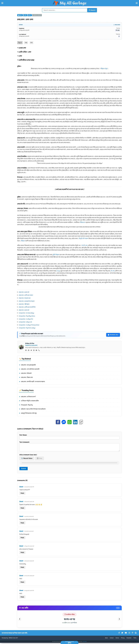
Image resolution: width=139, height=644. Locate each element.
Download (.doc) (113, 335)
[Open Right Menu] (137, 3)
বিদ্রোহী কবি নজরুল (84, 238)
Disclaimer (129, 639)
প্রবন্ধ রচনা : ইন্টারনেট (25, 373)
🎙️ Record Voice (27, 459)
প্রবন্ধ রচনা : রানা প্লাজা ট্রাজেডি (27, 365)
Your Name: (69, 436)
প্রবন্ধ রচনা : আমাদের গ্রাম (25, 298)
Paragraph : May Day (26, 405)
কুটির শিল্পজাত (56, 254)
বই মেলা (113, 271)
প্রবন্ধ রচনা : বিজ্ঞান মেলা (26, 377)
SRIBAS (11, 639)
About (106, 639)
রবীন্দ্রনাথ (23, 241)
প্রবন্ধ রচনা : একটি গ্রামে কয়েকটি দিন (27, 307)
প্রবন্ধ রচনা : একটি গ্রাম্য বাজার (26, 295)
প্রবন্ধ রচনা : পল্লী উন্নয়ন (24, 304)
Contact (112, 639)
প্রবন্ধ (25, 15)
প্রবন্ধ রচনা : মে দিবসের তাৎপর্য (27, 396)
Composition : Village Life (25, 322)
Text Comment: (69, 446)
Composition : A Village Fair (26, 319)
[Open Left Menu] (2, 3)
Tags (20, 42)
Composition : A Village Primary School (29, 325)
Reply (22, 494)
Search (91, 10)
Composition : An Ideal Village (27, 313)
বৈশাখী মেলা (85, 245)
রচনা (30, 15)
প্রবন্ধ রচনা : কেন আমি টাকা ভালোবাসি (29, 369)
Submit (23, 470)
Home (20, 15)
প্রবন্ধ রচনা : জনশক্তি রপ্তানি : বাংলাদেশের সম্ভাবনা (32, 381)
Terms (135, 639)
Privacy (123, 639)
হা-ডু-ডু (58, 271)
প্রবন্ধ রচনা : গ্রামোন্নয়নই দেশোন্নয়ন (27, 301)
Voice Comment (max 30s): (28, 456)
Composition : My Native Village (27, 328)
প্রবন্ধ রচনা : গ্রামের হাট (24, 292)
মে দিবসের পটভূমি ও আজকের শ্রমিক (29, 401)
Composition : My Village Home (27, 316)
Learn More (85, 643)
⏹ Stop (39, 459)
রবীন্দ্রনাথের (83, 222)
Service (117, 639)
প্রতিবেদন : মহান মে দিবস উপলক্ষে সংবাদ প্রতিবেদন (32, 409)
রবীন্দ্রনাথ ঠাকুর (104, 68)
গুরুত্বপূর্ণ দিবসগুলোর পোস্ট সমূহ (28, 413)
